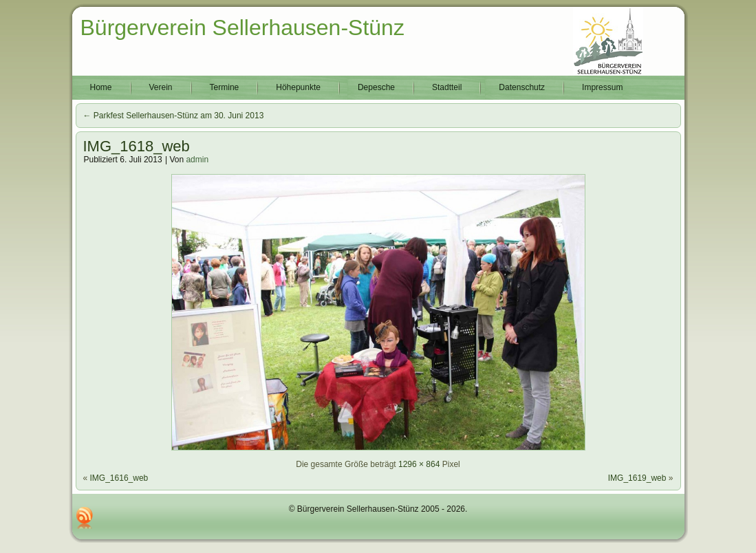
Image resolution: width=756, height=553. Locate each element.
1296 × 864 (419, 464)
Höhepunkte (298, 87)
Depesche (376, 87)
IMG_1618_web (137, 146)
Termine (225, 87)
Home (101, 87)
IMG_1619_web (637, 478)
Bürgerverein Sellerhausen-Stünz (242, 28)
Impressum (602, 87)
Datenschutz (522, 87)
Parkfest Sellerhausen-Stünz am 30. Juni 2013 (174, 116)
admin (197, 160)
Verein (161, 87)
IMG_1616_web (119, 478)
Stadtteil (447, 87)
